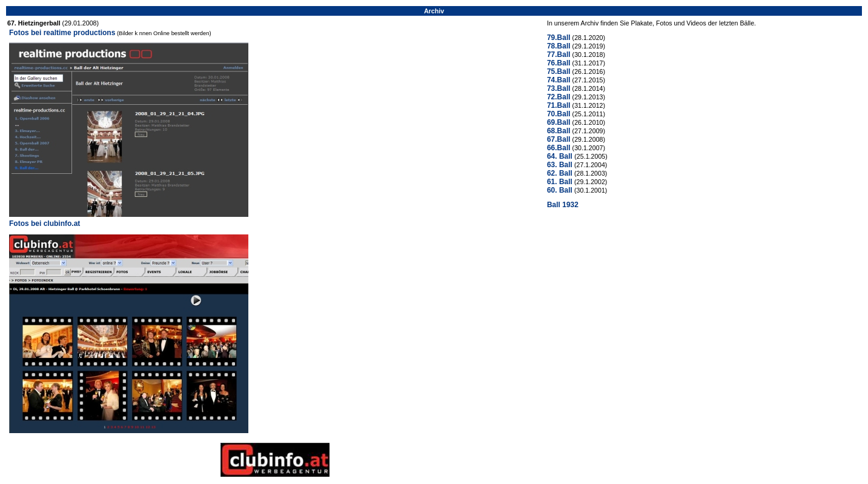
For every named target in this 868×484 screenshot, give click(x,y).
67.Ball (559, 139)
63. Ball (560, 165)
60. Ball (560, 190)
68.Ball (559, 131)
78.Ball (559, 46)
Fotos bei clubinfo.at (45, 224)
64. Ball (561, 156)
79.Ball (559, 38)
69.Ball (559, 122)
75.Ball (559, 71)
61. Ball (560, 182)
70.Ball (559, 114)
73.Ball (559, 88)
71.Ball (559, 105)
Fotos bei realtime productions (62, 33)
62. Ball (560, 173)
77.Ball (559, 55)
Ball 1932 (563, 205)
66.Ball (559, 148)
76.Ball (559, 63)
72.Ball (559, 97)
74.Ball (559, 80)
